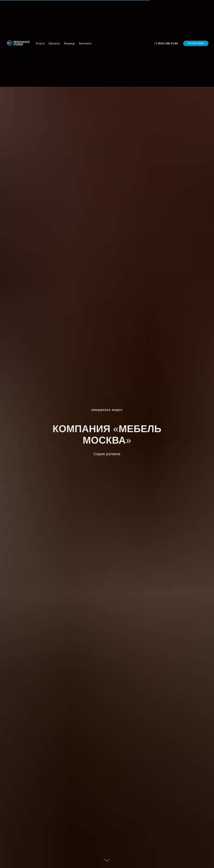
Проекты (54, 43)
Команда (69, 43)
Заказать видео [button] (196, 43)
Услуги (40, 43)
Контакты (85, 43)
